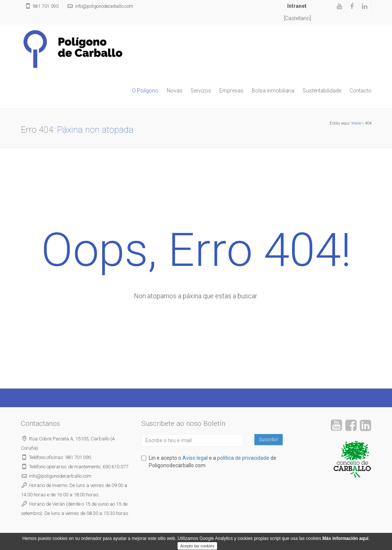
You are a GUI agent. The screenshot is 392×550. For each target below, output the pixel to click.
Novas (175, 91)
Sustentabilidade (322, 91)
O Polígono (145, 91)
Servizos (201, 91)
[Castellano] (297, 18)
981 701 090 (46, 6)
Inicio (356, 123)
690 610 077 (115, 467)
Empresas (231, 91)
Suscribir (269, 439)
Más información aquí (345, 547)
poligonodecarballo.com (104, 6)
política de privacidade (243, 458)
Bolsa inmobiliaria (273, 91)
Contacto (360, 91)
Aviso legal (195, 458)
